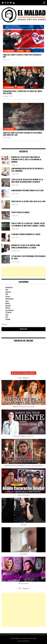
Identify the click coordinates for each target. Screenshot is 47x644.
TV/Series (8, 312)
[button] (26, 378)
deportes (8, 292)
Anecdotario (9, 287)
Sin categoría (9, 310)
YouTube (8, 319)
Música (8, 303)
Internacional (9, 51)
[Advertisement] (23, 272)
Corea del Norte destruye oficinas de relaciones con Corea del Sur (23, 134)
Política (20, 51)
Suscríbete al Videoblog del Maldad (23, 373)
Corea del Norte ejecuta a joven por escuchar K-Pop (22, 56)
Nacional (8, 306)
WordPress (27, 641)
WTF (28, 51)
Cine (7, 290)
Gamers (8, 297)
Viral (7, 315)
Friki (7, 294)
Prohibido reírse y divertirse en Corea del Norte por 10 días (23, 92)
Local (7, 301)
